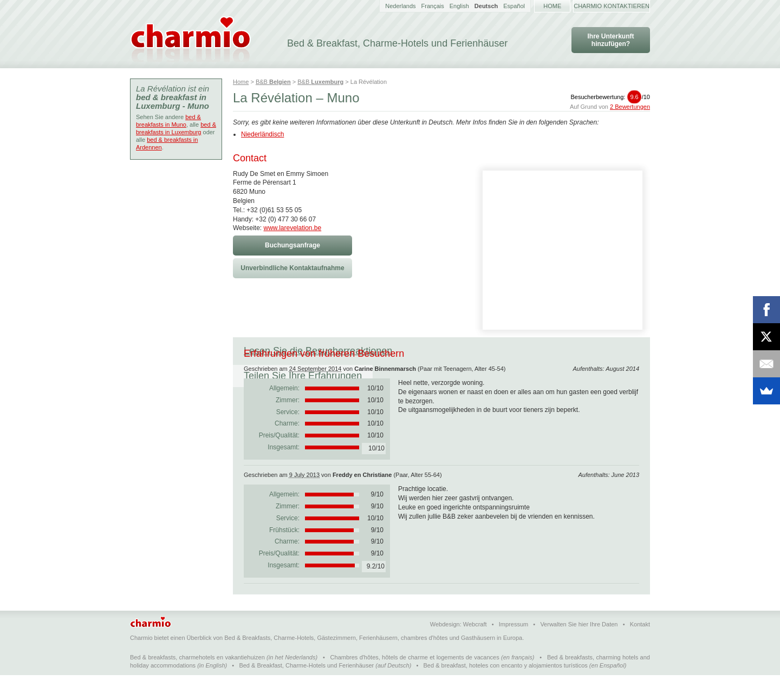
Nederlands (400, 6)
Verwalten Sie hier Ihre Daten (579, 649)
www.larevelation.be (292, 228)
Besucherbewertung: (610, 97)
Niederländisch (262, 134)
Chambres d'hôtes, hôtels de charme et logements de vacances (415, 682)
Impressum (513, 649)
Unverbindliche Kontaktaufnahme (292, 268)
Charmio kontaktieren (612, 6)
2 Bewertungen (630, 107)
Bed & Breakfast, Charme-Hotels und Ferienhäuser (306, 690)
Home (552, 6)
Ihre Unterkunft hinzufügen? (610, 40)
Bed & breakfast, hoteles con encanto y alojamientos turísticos (506, 690)
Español (514, 6)
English (459, 6)
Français (433, 6)
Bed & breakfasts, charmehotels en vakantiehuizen (197, 682)
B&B (273, 82)
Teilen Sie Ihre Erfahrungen (473, 351)
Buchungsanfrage (292, 245)
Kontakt (640, 649)
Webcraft (475, 649)
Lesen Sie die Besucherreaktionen (318, 351)
